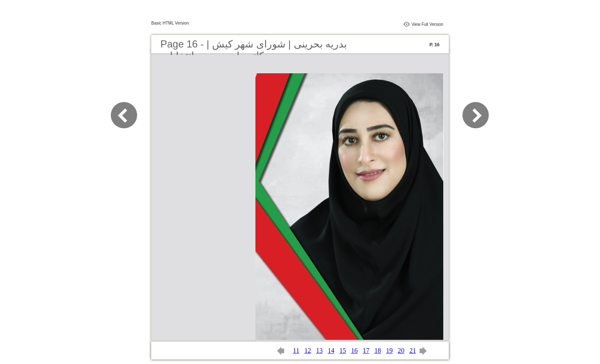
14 (331, 350)
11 (296, 350)
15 (342, 350)
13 (319, 350)
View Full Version (427, 24)
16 (354, 350)
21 (412, 350)
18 (377, 350)
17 (366, 350)
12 (307, 350)
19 (389, 350)
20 (401, 350)
